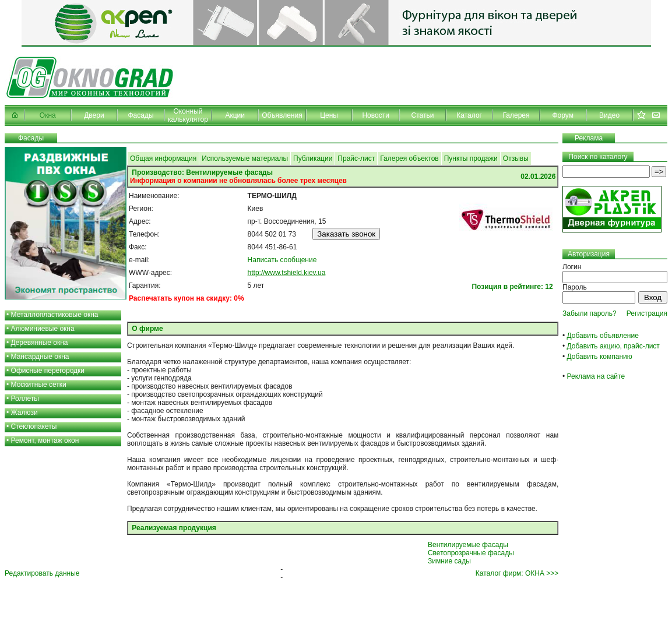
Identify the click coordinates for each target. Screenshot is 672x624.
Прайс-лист (356, 158)
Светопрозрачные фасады (471, 553)
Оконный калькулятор (188, 115)
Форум (562, 115)
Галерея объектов (409, 158)
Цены (329, 115)
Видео (609, 115)
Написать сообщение (282, 260)
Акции (235, 115)
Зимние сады (449, 561)
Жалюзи (24, 413)
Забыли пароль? (590, 313)
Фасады (140, 115)
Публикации (313, 158)
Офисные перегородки (48, 371)
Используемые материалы (245, 158)
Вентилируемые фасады (468, 545)
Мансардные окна (40, 357)
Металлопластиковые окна (55, 315)
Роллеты (25, 399)
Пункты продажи (471, 158)
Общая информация (163, 158)
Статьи (422, 115)
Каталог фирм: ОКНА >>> (517, 573)
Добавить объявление (603, 336)
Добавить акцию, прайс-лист (613, 346)
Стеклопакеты (34, 426)
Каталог (469, 115)
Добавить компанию (600, 357)
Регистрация (647, 313)
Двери (94, 115)
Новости (375, 115)
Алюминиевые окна (43, 329)
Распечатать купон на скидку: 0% (187, 298)
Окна (48, 115)
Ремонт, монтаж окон (45, 440)
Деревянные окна (40, 343)
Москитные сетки (39, 385)
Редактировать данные (42, 573)
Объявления (282, 115)
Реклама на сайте (596, 376)
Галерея (516, 115)
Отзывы (516, 158)
